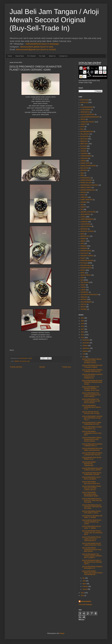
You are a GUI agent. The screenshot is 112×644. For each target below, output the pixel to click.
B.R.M (82, 127)
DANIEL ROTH (85, 163)
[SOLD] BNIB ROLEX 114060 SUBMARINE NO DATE (92, 423)
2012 (83, 596)
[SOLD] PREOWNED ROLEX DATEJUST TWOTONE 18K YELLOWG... (92, 500)
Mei (84, 578)
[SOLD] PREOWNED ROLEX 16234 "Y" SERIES (92, 527)
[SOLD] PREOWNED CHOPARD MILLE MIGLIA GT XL (91, 407)
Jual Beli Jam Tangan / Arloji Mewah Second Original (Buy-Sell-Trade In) (54, 20)
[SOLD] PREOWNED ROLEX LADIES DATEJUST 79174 (92, 544)
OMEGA (17, 361)
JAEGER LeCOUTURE (88, 212)
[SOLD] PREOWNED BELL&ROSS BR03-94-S (91, 483)
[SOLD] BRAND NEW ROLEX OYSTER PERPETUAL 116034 (92, 522)
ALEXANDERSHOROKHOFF (90, 117)
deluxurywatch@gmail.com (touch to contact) (36, 49)
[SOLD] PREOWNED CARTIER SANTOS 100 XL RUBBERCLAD (92, 376)
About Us (52, 56)
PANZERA (84, 248)
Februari (85, 586)
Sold (28, 361)
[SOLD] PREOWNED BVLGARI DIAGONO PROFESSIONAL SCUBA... (92, 382)
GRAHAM (84, 192)
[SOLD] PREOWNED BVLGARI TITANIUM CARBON (92, 366)
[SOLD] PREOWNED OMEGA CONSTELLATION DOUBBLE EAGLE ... (92, 361)
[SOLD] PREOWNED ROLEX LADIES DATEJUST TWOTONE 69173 (92, 539)
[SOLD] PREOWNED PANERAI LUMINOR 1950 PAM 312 (92, 371)
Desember (86, 340)
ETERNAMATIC (85, 178)
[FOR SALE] (84, 100)
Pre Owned (31, 56)
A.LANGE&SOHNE (87, 107)
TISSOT (83, 285)
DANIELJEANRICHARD (88, 166)
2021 (83, 318)
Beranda (42, 367)
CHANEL (83, 151)
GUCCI (83, 195)
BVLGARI (84, 146)
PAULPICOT (84, 253)
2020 (83, 321)
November (86, 343)
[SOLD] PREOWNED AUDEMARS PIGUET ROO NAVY (92, 433)
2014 (83, 338)
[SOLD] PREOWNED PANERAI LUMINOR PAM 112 (92, 445)
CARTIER (84, 149)
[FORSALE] (84, 102)
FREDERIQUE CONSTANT (89, 185)
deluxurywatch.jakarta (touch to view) (37, 47)
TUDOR (83, 287)
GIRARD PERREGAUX (88, 190)
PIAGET (83, 258)
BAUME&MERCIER (87, 132)
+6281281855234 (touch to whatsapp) (42, 44)
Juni (84, 357)
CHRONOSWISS (86, 156)
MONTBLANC (85, 236)
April (84, 581)
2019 (83, 324)
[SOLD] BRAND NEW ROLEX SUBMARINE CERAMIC (92, 474)
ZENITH (83, 307)
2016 (83, 332)
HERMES (83, 202)
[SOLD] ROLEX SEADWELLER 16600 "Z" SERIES (92, 517)
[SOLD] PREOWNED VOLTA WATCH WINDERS (91, 478)
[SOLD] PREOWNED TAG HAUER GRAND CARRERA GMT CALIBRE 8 (92, 556)
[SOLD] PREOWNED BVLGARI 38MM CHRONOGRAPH (92, 449)
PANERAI (84, 246)
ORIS (82, 244)
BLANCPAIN (84, 136)
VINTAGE (84, 299)
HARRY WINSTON (86, 200)
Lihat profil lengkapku (85, 604)
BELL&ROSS (85, 134)
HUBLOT (83, 207)
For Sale (42, 56)
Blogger (62, 633)
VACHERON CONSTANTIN (89, 295)
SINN (82, 278)
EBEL (82, 175)
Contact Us (63, 56)
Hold (82, 205)
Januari (85, 589)
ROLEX (83, 270)
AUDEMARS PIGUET (87, 122)
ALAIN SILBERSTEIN (87, 114)
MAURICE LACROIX (87, 231)
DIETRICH (84, 170)
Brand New (20, 56)
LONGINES (84, 222)
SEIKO (83, 273)
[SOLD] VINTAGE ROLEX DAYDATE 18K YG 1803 (91, 413)
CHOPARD (84, 154)
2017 (83, 329)
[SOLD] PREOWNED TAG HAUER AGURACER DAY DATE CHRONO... (91, 395)
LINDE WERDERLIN (87, 219)
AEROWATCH (85, 112)
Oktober (85, 346)
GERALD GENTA (86, 188)
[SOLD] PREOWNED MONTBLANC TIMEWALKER (89, 464)
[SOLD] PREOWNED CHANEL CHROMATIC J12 (92, 428)
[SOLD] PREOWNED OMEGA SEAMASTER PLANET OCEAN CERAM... (92, 439)
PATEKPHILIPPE (86, 251)
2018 (83, 326)
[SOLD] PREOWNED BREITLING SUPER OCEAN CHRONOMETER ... (92, 573)
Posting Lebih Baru (16, 367)
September (86, 348)
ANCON (83, 119)
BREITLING (84, 144)
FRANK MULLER (86, 183)
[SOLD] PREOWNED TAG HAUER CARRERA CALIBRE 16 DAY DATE (91, 389)
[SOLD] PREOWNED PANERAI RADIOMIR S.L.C (92, 567)
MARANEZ (84, 229)
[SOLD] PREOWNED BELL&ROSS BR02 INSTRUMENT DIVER (90, 494)
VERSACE (84, 297)
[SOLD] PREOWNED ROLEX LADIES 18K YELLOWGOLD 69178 (92, 533)
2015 (83, 335)
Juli (84, 354)
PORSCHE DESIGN (87, 261)
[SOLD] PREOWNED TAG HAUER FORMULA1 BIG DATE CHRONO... (91, 401)
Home (10, 56)
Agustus (85, 351)
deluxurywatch (86, 601)
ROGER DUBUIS (86, 268)
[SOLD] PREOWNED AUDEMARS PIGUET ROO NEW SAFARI (92, 550)
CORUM (83, 161)
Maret (84, 584)
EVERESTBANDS (86, 180)
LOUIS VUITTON (86, 226)
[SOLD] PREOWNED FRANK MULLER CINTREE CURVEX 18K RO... (92, 488)
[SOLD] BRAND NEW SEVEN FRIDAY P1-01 (92, 458)
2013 (83, 593)
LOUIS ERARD (85, 224)
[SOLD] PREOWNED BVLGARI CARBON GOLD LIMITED (92, 469)
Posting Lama (67, 367)
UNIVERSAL (84, 292)
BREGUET (84, 141)
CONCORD (84, 158)
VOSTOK (83, 304)
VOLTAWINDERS (86, 302)
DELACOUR (84, 168)
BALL (82, 129)
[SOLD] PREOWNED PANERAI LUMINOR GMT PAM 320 (92, 454)
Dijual (82, 173)
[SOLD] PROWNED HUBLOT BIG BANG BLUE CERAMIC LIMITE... (92, 562)
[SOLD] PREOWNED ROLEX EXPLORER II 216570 (92, 512)
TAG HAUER (85, 282)
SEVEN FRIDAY (86, 275)
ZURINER (84, 309)
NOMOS (83, 239)
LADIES (83, 217)
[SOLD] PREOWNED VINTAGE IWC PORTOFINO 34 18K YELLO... (92, 418)
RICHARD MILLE (86, 265)
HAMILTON (84, 197)
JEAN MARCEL (85, 214)
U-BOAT (83, 290)
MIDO (82, 234)
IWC (82, 209)
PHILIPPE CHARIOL (87, 256)
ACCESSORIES (86, 110)
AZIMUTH (84, 124)
